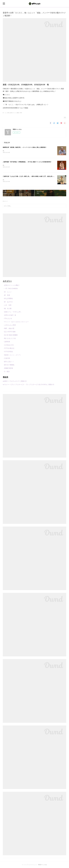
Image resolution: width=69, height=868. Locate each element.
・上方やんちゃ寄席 (9, 325)
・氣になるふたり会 (9, 339)
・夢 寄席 (6, 296)
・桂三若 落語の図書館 (10, 335)
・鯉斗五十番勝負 (9, 365)
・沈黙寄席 (6, 342)
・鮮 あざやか (8, 302)
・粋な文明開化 (8, 299)
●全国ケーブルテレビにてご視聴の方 (15, 382)
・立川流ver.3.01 (8, 345)
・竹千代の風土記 (9, 349)
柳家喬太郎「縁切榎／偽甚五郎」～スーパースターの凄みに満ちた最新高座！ (25, 147)
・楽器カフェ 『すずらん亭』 (12, 312)
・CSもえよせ (7, 319)
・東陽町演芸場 (8, 369)
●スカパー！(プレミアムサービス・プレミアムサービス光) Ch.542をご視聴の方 (28, 385)
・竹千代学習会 (8, 352)
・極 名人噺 (7, 309)
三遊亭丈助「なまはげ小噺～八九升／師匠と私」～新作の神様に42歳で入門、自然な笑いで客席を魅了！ (32, 177)
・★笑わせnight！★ (9, 316)
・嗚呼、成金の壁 (9, 329)
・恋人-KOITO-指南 (9, 332)
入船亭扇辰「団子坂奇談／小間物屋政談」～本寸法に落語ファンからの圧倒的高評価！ (27, 162)
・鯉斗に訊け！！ (9, 362)
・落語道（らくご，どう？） (12, 355)
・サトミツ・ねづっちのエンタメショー (16, 322)
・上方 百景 (7, 306)
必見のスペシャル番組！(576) (16, 113)
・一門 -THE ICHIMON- (10, 289)
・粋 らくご (7, 292)
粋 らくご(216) (6, 113)
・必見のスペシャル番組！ (11, 286)
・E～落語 (6, 372)
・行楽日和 (6, 359)
